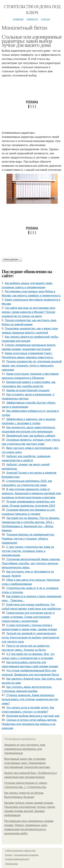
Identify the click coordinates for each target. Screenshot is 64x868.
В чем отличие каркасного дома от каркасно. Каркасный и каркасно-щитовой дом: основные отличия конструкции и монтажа (31, 493)
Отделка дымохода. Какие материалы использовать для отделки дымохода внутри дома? (30, 699)
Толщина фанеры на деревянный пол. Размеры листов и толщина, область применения (28, 539)
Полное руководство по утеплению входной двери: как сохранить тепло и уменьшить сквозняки (32, 366)
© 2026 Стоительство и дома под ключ (20, 851)
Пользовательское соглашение (26, 855)
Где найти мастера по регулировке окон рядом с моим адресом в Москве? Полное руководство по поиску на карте (29, 312)
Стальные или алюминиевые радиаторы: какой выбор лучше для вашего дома (32, 41)
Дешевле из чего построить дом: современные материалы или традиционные (25, 749)
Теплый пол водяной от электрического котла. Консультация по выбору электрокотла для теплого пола (30, 638)
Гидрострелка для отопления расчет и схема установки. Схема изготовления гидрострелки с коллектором (28, 617)
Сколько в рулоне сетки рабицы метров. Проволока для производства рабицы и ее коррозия (29, 724)
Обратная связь (11, 864)
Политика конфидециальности (17, 859)
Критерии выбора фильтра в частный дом (33, 716)
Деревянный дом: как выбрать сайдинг (31, 436)
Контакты (9, 855)
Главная (18, 19)
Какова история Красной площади (28, 390)
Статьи (45, 19)
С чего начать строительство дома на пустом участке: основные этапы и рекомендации (28, 551)
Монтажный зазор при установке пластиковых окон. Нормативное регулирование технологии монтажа (27, 763)
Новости (32, 19)
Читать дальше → (12, 259)
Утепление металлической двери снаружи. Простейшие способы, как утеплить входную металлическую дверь (31, 563)
